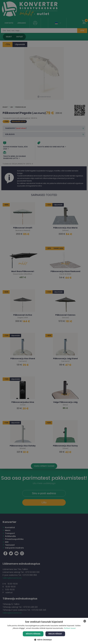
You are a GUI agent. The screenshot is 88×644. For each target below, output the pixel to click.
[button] (44, 640)
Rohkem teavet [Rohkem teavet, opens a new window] (70, 628)
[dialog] (44, 322)
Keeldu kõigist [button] (55, 634)
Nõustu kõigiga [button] (33, 634)
